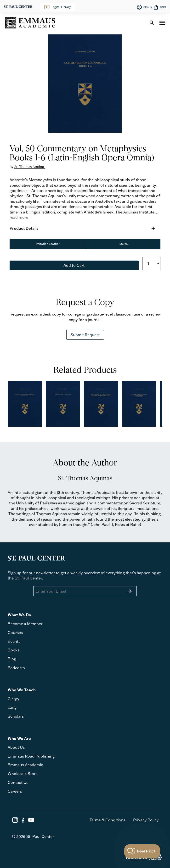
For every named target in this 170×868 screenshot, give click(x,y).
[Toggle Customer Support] (142, 851)
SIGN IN (144, 7)
